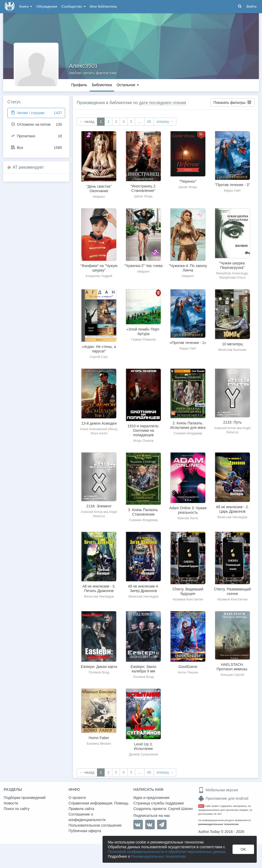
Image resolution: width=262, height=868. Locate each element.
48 (149, 122)
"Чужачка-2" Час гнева (144, 266)
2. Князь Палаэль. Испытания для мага (188, 425)
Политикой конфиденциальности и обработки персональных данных (167, 852)
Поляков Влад (99, 672)
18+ (201, 806)
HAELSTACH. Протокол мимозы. (232, 667)
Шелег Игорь (144, 196)
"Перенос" (188, 181)
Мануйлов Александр (232, 273)
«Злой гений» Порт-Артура (143, 331)
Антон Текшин (188, 672)
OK (243, 849)
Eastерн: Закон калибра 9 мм (144, 669)
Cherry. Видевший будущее (188, 591)
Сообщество (74, 6)
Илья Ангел (99, 433)
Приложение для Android (223, 798)
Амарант (99, 197)
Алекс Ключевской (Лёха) (98, 429)
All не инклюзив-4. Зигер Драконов (143, 588)
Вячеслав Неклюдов (232, 517)
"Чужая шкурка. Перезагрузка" (232, 265)
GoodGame (188, 667)
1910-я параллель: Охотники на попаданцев (144, 430)
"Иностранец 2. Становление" (144, 188)
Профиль (79, 85)
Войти (251, 6)
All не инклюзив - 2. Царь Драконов (232, 509)
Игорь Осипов (143, 441)
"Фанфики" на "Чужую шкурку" (99, 268)
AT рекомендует (28, 167)
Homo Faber (99, 738)
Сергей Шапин (180, 809)
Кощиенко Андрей (99, 276)
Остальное (128, 85)
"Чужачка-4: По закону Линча (188, 268)
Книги (26, 6)
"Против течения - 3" (232, 185)
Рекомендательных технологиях (159, 856)
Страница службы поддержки (159, 803)
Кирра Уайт (232, 191)
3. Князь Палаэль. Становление (144, 512)
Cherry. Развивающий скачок (232, 591)
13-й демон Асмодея (99, 423)
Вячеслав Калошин (232, 350)
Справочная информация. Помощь (99, 803)
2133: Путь (232, 422)
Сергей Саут (99, 357)
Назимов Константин (188, 599)
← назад (87, 122)
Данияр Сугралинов (143, 754)
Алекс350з (83, 66)
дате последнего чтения (162, 103)
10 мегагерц (232, 344)
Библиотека (102, 85)
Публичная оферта (85, 831)
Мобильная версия (218, 790)
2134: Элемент (99, 506)
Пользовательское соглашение (95, 825)
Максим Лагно (188, 518)
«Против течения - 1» (188, 343)
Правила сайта (81, 809)
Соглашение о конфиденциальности (87, 817)
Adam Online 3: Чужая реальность (188, 510)
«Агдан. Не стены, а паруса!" (99, 349)
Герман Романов (144, 340)
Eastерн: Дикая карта (99, 667)
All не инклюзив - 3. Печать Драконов (99, 588)
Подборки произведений (25, 798)
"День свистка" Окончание (99, 189)
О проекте (77, 798)
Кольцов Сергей (232, 675)
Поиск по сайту (17, 809)
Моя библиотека (103, 6)
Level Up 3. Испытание (143, 746)
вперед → (165, 122)
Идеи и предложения (151, 798)
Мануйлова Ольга (232, 278)
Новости (11, 803)
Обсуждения (47, 6)
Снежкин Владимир (188, 433)
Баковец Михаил (99, 744)
